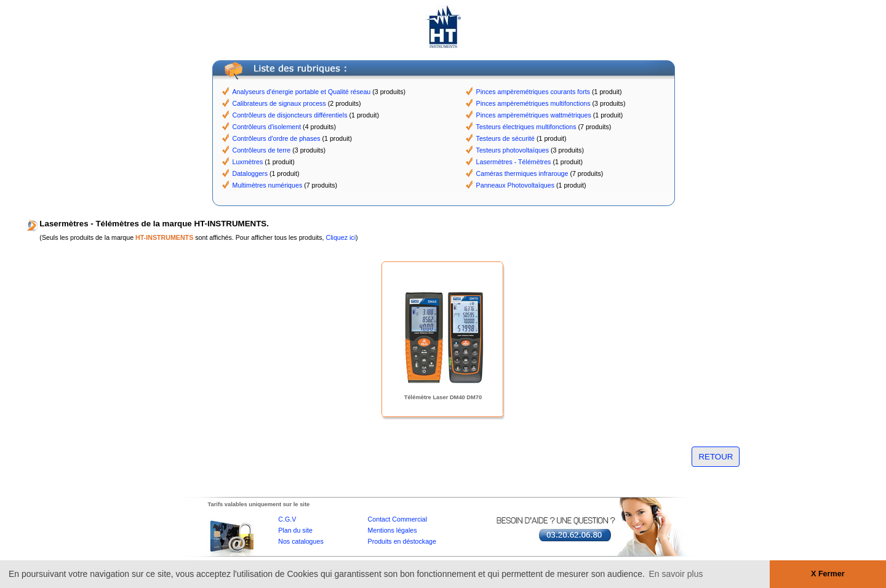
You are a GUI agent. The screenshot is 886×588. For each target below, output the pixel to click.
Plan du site (295, 530)
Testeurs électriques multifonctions (526, 127)
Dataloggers (250, 173)
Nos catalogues (301, 541)
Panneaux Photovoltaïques (515, 185)
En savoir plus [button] (676, 574)
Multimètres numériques (268, 185)
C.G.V (287, 519)
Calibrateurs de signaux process (279, 103)
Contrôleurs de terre (262, 150)
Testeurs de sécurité (505, 138)
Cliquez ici (341, 237)
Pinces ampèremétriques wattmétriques (534, 115)
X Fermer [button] (828, 574)
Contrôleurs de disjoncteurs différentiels (290, 115)
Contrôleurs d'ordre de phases (277, 138)
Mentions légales (393, 530)
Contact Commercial (398, 519)
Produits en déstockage (402, 541)
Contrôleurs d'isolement (267, 127)
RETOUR (716, 457)
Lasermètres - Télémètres (514, 162)
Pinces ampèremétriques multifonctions (533, 103)
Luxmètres (248, 162)
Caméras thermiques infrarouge (522, 173)
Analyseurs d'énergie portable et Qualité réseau (302, 92)
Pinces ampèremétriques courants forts (533, 92)
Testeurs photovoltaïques (513, 150)
